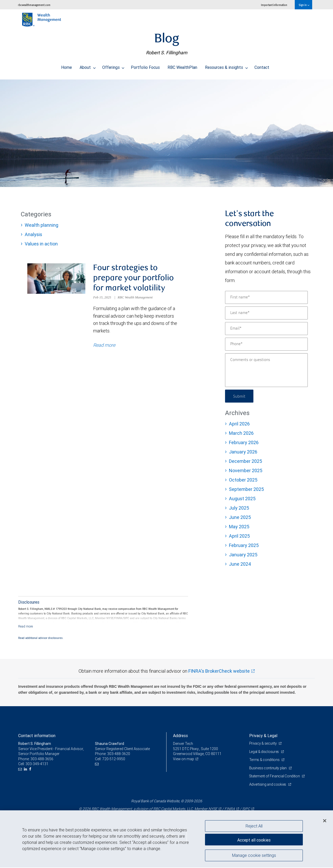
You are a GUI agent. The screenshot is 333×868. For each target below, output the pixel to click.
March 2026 (241, 433)
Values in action (41, 244)
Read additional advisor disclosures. (41, 639)
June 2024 (240, 564)
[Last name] (266, 313)
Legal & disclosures (264, 752)
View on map (184, 759)
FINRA (230, 809)
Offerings (113, 66)
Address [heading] (180, 736)
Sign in (304, 5)
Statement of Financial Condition (275, 777)
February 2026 (244, 442)
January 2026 (243, 452)
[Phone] (266, 344)
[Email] (266, 329)
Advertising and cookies (268, 785)
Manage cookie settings (254, 856)
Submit (240, 396)
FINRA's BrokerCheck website (219, 672)
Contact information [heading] (37, 736)
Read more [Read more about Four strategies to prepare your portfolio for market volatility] (104, 346)
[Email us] (21, 770)
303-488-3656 (42, 759)
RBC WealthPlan (182, 66)
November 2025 (246, 470)
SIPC (246, 809)
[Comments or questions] (266, 370)
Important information (274, 5)
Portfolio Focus (145, 66)
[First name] (266, 297)
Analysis (33, 234)
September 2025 (246, 489)
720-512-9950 (114, 759)
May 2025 (239, 527)
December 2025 (245, 461)
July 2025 (239, 508)
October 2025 (243, 480)
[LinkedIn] (26, 770)
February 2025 (244, 545)
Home (66, 66)
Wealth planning (41, 225)
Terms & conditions (265, 760)
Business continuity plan (268, 769)
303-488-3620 (119, 754)
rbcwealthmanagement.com (34, 5)
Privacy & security (263, 744)
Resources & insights (226, 66)
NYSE (213, 809)
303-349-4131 (37, 765)
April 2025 (239, 536)
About (88, 66)
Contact (262, 66)
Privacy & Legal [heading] (263, 736)
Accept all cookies (254, 839)
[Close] (325, 821)
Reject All (254, 826)
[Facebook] (31, 770)
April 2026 (239, 424)
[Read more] (26, 627)
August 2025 (242, 499)
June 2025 (240, 517)
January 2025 (243, 555)
